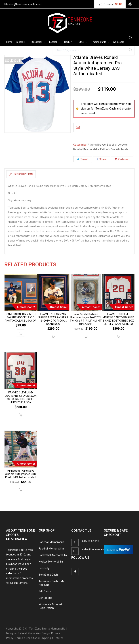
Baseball (22, 42)
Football (55, 42)
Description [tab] (26, 174)
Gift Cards (45, 591)
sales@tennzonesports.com (99, 549)
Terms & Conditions (27, 638)
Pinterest (122, 159)
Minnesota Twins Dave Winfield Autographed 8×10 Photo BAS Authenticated (21, 474)
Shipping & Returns (52, 638)
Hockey (70, 42)
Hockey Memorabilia (51, 562)
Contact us (46, 598)
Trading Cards (100, 42)
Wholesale (118, 42)
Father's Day (108, 149)
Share (102, 159)
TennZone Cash (48, 575)
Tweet (83, 159)
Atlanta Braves (97, 145)
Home (9, 42)
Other (83, 42)
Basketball (39, 42)
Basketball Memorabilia (53, 555)
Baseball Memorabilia (86, 149)
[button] (21, 333)
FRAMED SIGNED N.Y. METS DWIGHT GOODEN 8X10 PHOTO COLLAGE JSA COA (21, 317)
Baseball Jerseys (117, 145)
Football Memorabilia (51, 549)
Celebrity (44, 568)
